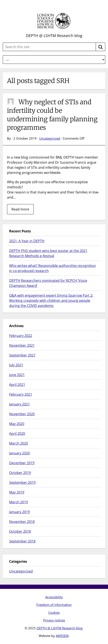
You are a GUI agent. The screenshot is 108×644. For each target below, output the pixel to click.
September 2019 (22, 482)
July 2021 (16, 365)
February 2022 (21, 336)
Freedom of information (54, 605)
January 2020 (19, 453)
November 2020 (22, 414)
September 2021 (22, 355)
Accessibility (54, 597)
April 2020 (17, 434)
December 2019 (22, 463)
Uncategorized (50, 138)
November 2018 (22, 522)
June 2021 (17, 375)
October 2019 (20, 473)
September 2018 (22, 541)
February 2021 (21, 394)
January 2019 (19, 512)
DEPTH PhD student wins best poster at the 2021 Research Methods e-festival (48, 253)
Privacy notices (54, 620)
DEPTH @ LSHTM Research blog (54, 36)
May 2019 (17, 492)
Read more (20, 209)
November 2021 (22, 345)
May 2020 (17, 424)
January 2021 (19, 404)
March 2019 (18, 502)
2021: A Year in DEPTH (27, 241)
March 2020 (18, 443)
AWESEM (62, 636)
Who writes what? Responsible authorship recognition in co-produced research (53, 268)
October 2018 (20, 531)
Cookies (54, 613)
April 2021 (17, 385)
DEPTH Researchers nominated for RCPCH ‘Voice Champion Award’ (48, 283)
